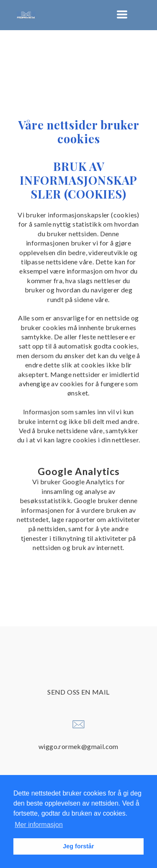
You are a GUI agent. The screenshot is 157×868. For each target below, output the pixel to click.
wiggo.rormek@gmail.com (78, 746)
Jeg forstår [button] (78, 846)
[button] (122, 14)
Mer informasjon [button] (39, 825)
